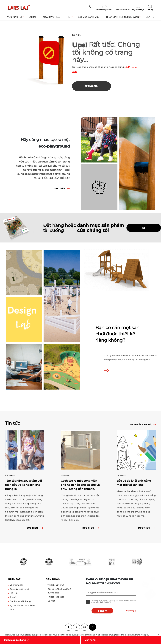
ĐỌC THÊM (60, 188)
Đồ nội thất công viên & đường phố (59, 591)
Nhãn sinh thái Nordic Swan (123, 17)
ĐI (144, 228)
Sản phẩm (53, 579)
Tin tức (13, 597)
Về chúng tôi (15, 17)
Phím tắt (14, 579)
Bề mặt (51, 601)
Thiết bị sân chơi (56, 585)
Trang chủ (92, 86)
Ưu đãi (32, 17)
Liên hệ (150, 17)
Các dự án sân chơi (19, 589)
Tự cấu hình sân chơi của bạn (22, 607)
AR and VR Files (51, 17)
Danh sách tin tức (141, 425)
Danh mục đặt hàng (15, 640)
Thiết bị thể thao (56, 597)
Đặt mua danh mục (89, 17)
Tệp (69, 17)
